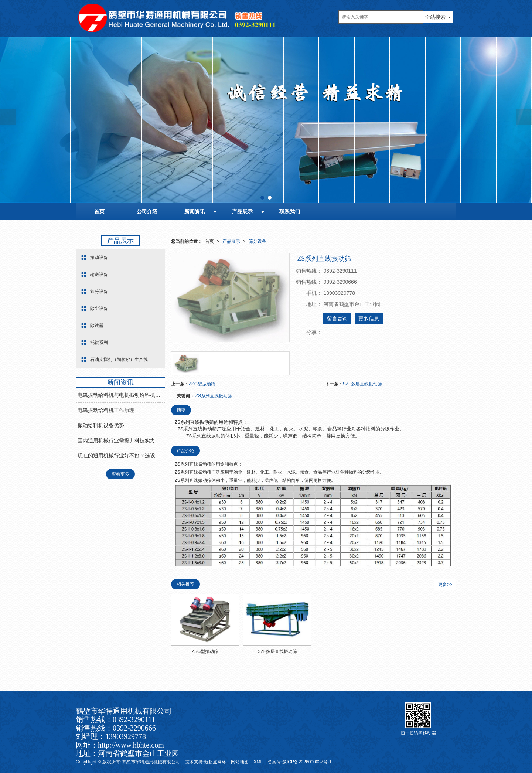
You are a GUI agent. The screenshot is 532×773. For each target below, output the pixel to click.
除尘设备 (95, 309)
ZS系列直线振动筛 (214, 396)
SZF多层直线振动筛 (363, 384)
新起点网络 (215, 762)
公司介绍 (147, 211)
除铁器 (92, 326)
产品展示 (242, 211)
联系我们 (290, 211)
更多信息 (369, 319)
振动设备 (95, 258)
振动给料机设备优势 (101, 425)
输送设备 (95, 275)
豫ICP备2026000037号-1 (307, 762)
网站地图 (240, 762)
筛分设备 (258, 241)
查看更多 (120, 474)
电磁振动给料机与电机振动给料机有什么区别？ (121, 395)
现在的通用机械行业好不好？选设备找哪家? (121, 456)
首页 (99, 211)
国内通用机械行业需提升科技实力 (116, 440)
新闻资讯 (195, 211)
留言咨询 (337, 319)
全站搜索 (435, 17)
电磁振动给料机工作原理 (106, 410)
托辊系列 (95, 343)
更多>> (445, 585)
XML (258, 762)
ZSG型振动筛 (202, 384)
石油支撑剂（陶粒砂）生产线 (115, 360)
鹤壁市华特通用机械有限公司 (151, 762)
